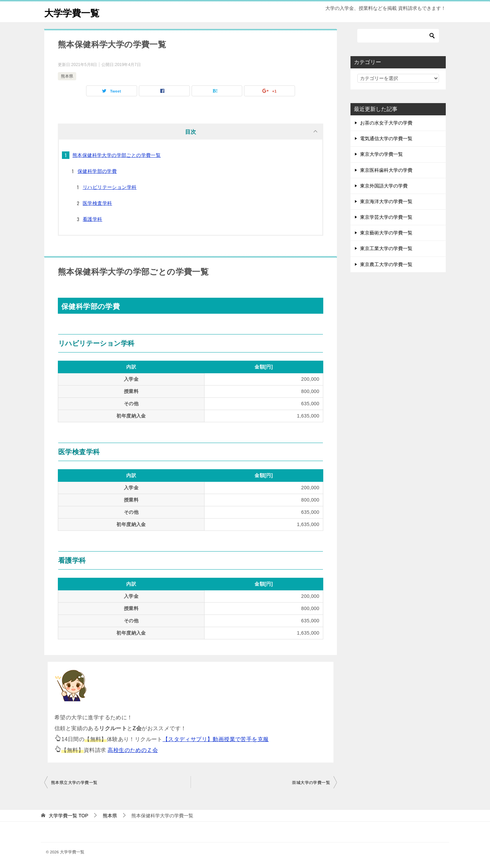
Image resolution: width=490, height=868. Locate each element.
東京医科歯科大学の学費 (386, 170)
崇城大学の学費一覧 (311, 783)
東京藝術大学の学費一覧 (386, 233)
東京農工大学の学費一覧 (386, 264)
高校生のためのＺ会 (133, 750)
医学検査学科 (97, 203)
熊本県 (67, 76)
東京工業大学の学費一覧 (386, 248)
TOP (68, 816)
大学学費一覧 (75, 12)
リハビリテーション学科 (110, 187)
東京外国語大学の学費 (384, 186)
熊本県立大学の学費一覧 (74, 783)
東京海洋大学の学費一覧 (386, 201)
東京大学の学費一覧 (381, 154)
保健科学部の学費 (97, 171)
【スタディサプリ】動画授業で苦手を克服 (216, 739)
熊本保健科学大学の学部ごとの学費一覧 (117, 155)
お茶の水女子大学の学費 (386, 123)
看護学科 (93, 219)
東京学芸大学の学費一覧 (386, 217)
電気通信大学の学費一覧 (386, 138)
